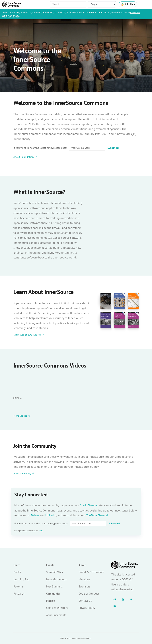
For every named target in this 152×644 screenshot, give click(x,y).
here (41, 530)
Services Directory (57, 608)
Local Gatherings (56, 579)
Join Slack (128, 4)
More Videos (22, 416)
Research (19, 593)
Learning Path (22, 579)
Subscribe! (113, 148)
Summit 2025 (55, 572)
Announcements (56, 615)
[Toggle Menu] (146, 4)
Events (50, 565)
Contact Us (85, 601)
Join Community (24, 474)
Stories (50, 601)
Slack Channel (89, 505)
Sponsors (85, 586)
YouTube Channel (97, 515)
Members (84, 579)
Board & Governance (92, 572)
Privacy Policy (87, 608)
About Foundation (25, 157)
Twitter (35, 515)
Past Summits (54, 586)
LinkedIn (51, 515)
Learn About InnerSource (29, 335)
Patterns (18, 586)
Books (17, 572)
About (83, 565)
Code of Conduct (89, 593)
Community (53, 593)
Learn (17, 565)
